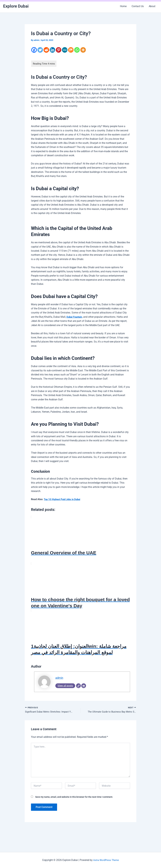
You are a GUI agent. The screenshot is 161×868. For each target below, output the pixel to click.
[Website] (78, 686)
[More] (83, 50)
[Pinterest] (59, 50)
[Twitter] (40, 50)
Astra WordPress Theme (106, 860)
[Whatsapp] (77, 50)
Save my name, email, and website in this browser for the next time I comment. (74, 798)
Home (123, 6)
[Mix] (71, 50)
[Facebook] (34, 50)
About (152, 6)
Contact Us (138, 6)
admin (60, 678)
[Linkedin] (52, 50)
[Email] (84, 686)
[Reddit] (46, 50)
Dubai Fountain (75, 317)
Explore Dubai (16, 6)
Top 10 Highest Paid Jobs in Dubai (63, 499)
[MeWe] (65, 50)
